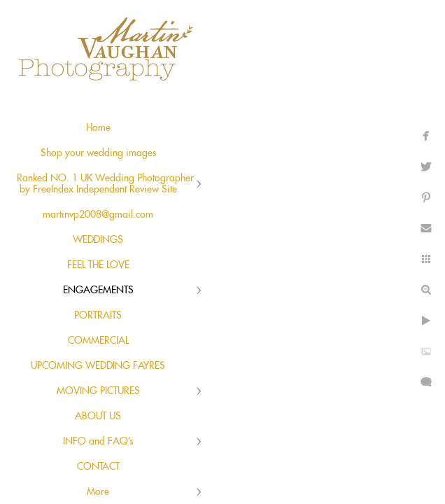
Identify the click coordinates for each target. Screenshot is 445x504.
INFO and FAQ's (98, 442)
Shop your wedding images (98, 153)
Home (98, 128)
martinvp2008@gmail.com (98, 215)
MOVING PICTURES (98, 391)
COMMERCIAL (98, 341)
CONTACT (98, 467)
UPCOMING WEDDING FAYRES (98, 366)
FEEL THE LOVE (98, 265)
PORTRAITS (98, 316)
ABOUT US (98, 416)
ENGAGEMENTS (98, 290)
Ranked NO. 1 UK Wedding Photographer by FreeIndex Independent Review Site (105, 184)
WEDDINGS (98, 240)
